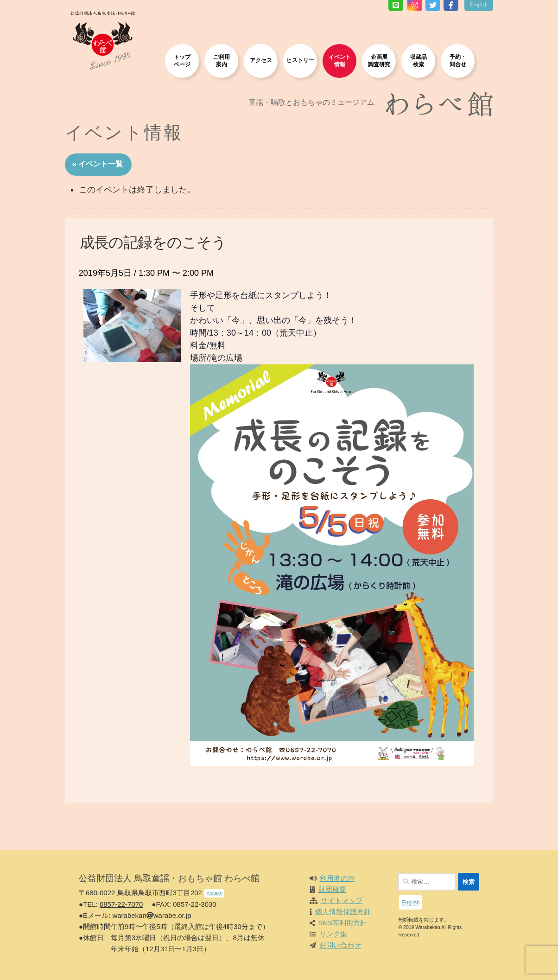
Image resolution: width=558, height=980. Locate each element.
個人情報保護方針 (343, 912)
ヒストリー (300, 60)
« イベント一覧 (98, 164)
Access (214, 893)
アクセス (261, 60)
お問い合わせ (340, 945)
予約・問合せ (458, 60)
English (479, 5)
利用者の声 (337, 878)
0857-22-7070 (121, 904)
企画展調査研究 (379, 60)
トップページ (182, 60)
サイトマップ (342, 900)
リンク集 (333, 934)
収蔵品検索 (418, 60)
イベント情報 (340, 60)
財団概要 (332, 889)
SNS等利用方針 (343, 923)
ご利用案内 (222, 60)
